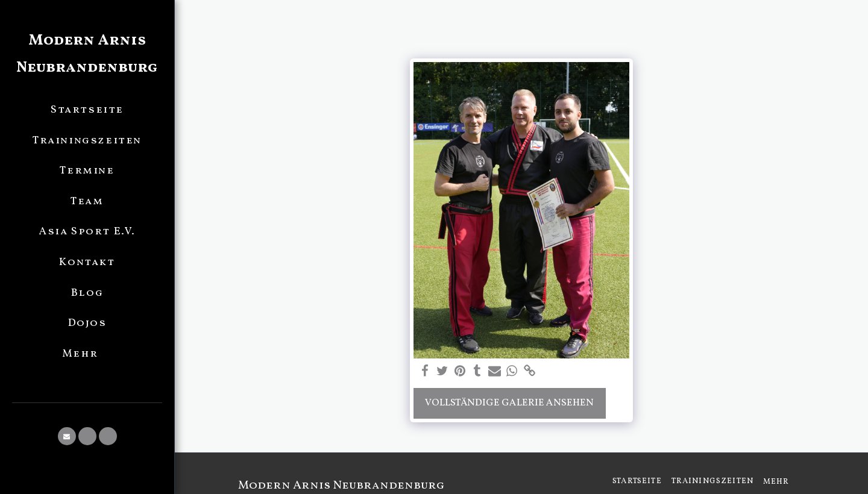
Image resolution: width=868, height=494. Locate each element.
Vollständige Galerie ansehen (509, 403)
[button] (67, 436)
